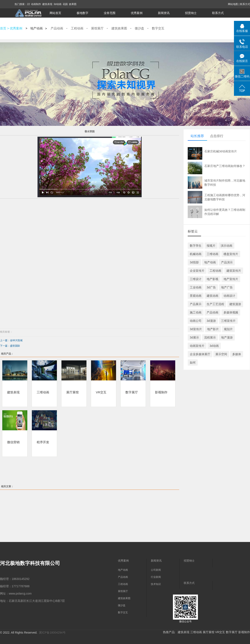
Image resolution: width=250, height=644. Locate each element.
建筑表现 (47, 4)
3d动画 (57, 4)
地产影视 (212, 279)
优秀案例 (137, 13)
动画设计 (229, 296)
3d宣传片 (196, 329)
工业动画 (196, 287)
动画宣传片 (197, 346)
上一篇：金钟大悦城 (11, 340)
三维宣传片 (228, 321)
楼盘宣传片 (231, 254)
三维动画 (43, 392)
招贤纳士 (191, 13)
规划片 (228, 329)
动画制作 (36, 4)
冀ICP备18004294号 (52, 633)
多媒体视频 (231, 312)
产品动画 (57, 28)
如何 (193, 362)
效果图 (73, 4)
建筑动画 (212, 296)
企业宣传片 (197, 271)
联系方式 (245, 4)
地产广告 (227, 287)
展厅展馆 (72, 392)
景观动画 (196, 296)
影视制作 (161, 392)
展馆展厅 (97, 28)
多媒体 (237, 354)
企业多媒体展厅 (200, 354)
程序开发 (43, 442)
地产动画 (36, 28)
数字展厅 (132, 392)
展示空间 (221, 354)
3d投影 (194, 262)
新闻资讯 (164, 13)
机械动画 (196, 254)
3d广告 (211, 287)
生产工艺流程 (215, 304)
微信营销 (13, 442)
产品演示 (227, 262)
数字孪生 (196, 246)
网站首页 (55, 13)
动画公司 (196, 321)
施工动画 (196, 312)
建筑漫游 (235, 304)
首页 (3, 28)
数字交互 (158, 28)
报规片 (211, 246)
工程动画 (77, 28)
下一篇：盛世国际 (10, 346)
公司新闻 (156, 570)
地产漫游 (227, 337)
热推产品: (169, 632)
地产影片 (213, 329)
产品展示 (196, 304)
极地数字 (82, 13)
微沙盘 (139, 28)
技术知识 (156, 584)
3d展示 (194, 337)
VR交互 (101, 392)
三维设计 (196, 279)
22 (28, 4)
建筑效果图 (119, 28)
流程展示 (210, 337)
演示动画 (226, 246)
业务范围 (110, 13)
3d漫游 (211, 321)
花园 (65, 4)
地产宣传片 (231, 279)
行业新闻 (156, 577)
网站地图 (233, 4)
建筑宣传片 (234, 271)
